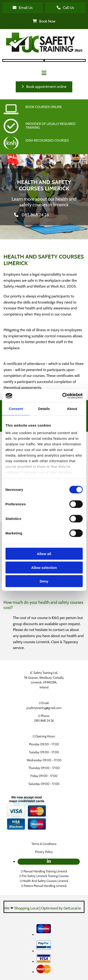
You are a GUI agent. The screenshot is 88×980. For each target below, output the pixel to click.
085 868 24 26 (44, 721)
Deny (44, 581)
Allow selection (44, 567)
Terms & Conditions (44, 844)
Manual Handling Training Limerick (45, 871)
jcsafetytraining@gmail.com (44, 708)
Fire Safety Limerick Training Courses (45, 876)
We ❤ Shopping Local (21, 908)
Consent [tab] (16, 409)
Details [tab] (44, 409)
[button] (23, 8)
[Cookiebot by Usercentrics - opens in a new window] (63, 396)
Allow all (44, 554)
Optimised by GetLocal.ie (61, 908)
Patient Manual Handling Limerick (45, 886)
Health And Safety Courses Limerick (45, 881)
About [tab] (72, 409)
